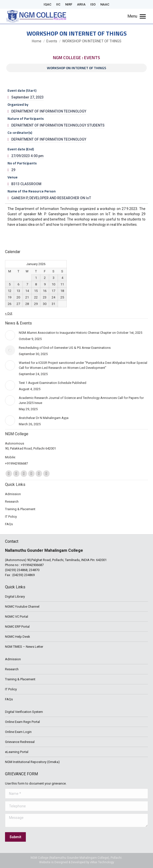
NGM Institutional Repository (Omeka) (32, 762)
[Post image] (10, 335)
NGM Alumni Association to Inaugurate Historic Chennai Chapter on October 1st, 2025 (81, 333)
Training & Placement (20, 679)
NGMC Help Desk (18, 637)
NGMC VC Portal (17, 617)
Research (12, 669)
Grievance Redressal (20, 742)
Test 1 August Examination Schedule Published (53, 383)
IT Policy (11, 689)
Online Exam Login (18, 732)
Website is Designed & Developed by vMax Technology (77, 862)
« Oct (9, 313)
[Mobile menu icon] (137, 16)
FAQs (9, 699)
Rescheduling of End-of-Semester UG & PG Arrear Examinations (65, 348)
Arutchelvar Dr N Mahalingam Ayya (44, 418)
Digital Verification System (24, 712)
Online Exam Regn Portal (22, 722)
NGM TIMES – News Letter (24, 647)
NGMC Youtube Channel (22, 607)
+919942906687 (32, 565)
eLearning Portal (17, 752)
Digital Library (15, 596)
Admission (13, 659)
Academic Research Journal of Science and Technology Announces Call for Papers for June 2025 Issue (81, 400)
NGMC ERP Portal (17, 627)
